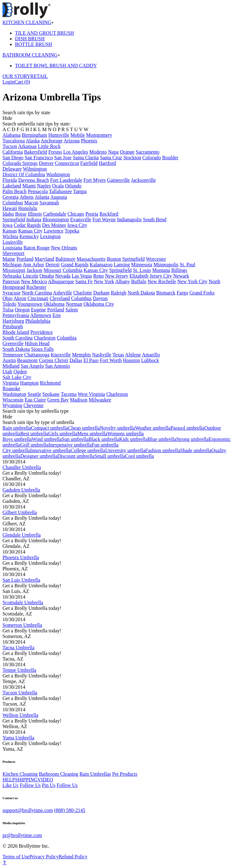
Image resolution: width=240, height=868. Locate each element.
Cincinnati (38, 298)
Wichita (10, 236)
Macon (31, 203)
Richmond (50, 383)
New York (104, 281)
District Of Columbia (24, 174)
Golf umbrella (34, 445)
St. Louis (142, 270)
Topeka (72, 231)
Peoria (92, 214)
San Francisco (39, 158)
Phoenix (89, 141)
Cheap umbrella (84, 428)
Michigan (12, 265)
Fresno (55, 152)
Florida (10, 180)
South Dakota (16, 349)
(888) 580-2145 (70, 810)
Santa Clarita (86, 158)
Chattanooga (37, 355)
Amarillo (151, 355)
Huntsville (59, 135)
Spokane (51, 394)
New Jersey (117, 276)
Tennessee (13, 355)
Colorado (152, 158)
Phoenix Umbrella (21, 557)
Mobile (77, 135)
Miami (29, 186)
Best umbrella (34, 434)
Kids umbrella (134, 439)
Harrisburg (13, 321)
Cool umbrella (139, 456)
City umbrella (16, 450)
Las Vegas (82, 276)
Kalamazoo (101, 265)
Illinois (35, 214)
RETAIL (39, 76)
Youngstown (30, 304)
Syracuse (12, 293)
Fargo (182, 293)
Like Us (10, 785)
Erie (57, 315)
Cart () (22, 82)
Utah (7, 372)
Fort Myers (95, 180)
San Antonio (57, 366)
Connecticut (67, 163)
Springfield (14, 220)
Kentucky (29, 236)
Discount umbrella (76, 456)
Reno (98, 276)
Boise (21, 214)
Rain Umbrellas (95, 774)
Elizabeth (139, 276)
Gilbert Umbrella (20, 512)
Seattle (34, 394)
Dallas (76, 360)
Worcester (156, 259)
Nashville (102, 355)
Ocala (58, 186)
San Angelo (32, 366)
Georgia (10, 197)
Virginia (11, 383)
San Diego (13, 158)
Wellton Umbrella (20, 715)
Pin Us (49, 785)
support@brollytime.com (28, 810)
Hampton (29, 383)
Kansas (10, 231)
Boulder (170, 158)
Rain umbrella (17, 428)
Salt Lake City (17, 377)
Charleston (45, 338)
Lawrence (54, 231)
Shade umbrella (196, 450)
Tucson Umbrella (20, 693)
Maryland (44, 259)
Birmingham (35, 135)
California (13, 152)
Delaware (12, 169)
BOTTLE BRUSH (34, 44)
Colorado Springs (20, 163)
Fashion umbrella (163, 450)
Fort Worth (111, 360)
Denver (46, 163)
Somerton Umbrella (22, 625)
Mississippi (14, 270)
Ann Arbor (33, 265)
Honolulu (27, 208)
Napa (113, 152)
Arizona (72, 141)
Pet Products (125, 774)
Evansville (81, 220)
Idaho (8, 214)
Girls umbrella (63, 434)
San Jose (63, 158)
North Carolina (37, 293)
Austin (9, 360)
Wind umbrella (47, 439)
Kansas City (30, 231)
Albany (122, 281)
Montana (161, 270)
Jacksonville (143, 180)
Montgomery (99, 135)
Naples (44, 186)
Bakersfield (36, 152)
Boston (114, 259)
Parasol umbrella (187, 428)
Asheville (62, 293)
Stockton (132, 158)
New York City (192, 281)
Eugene (38, 310)
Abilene (133, 355)
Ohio (7, 298)
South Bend (155, 220)
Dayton (100, 298)
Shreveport (13, 253)
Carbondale (55, 214)
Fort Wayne (104, 220)
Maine (9, 259)
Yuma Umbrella (18, 738)
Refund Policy (73, 857)
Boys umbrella (17, 439)
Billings (179, 270)
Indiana (34, 220)
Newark (181, 276)
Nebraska (12, 276)
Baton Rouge (37, 248)
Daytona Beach (33, 180)
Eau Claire (35, 400)
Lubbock (150, 360)
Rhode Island (16, 332)
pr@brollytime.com (22, 835)
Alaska (33, 141)
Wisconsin (13, 400)
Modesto (98, 152)
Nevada (63, 276)
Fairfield (89, 163)
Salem (72, 310)
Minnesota (142, 265)
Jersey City (161, 276)
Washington (58, 174)
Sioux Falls (42, 349)
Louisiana (12, 248)
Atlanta (42, 197)
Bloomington (56, 220)
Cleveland (60, 298)
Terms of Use (16, 857)
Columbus (13, 203)
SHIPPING (26, 780)
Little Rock (49, 146)
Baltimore (65, 259)
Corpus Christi (53, 360)
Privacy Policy (44, 857)
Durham (101, 293)
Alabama (12, 135)
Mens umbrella (92, 434)
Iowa (7, 225)
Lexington (50, 236)
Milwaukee (100, 400)
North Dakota (141, 293)
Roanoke (11, 388)
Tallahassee (61, 191)
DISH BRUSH (30, 39)
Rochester (36, 287)
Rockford (109, 214)
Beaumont (27, 360)
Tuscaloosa (14, 141)
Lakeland (12, 186)
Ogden (20, 372)
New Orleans (64, 248)
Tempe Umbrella (19, 670)
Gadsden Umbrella (21, 490)
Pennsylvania (16, 315)
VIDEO (45, 780)
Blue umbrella (162, 439)
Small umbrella (110, 456)
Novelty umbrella (117, 428)
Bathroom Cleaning (58, 774)
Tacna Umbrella (18, 648)
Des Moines (54, 225)
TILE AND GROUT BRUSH (45, 33)
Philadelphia (38, 321)
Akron (20, 298)
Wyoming (12, 405)
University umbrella (125, 450)
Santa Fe (84, 281)
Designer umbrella (39, 456)
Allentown (41, 315)
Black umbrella (104, 439)
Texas (118, 355)
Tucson (10, 146)
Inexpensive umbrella (70, 445)
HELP (9, 780)
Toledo (9, 304)
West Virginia (91, 394)
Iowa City (77, 225)
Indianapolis (129, 220)
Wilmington (35, 169)
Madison (79, 400)
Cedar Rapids (27, 225)
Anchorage (52, 141)
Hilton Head (37, 343)
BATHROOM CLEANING (31, 55)
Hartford (107, 163)
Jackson (35, 270)
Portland (25, 259)
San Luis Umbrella (21, 580)
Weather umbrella (153, 428)
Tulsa (8, 310)
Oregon (22, 310)
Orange (127, 152)
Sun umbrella (75, 439)
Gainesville (119, 180)
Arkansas (27, 146)
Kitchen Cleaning (20, 774)
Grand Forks (202, 293)
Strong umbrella (192, 439)
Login (8, 82)
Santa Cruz (111, 158)
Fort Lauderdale (66, 180)
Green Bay (58, 400)
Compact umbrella (50, 428)
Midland (11, 366)
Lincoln (30, 276)
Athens (26, 197)
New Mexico (34, 281)
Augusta (59, 197)
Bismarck (166, 293)
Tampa (80, 191)
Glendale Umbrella (22, 535)
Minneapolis (166, 265)
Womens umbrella (125, 434)
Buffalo (139, 281)
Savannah (49, 203)
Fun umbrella (105, 445)
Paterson (11, 281)
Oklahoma (54, 304)
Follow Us (30, 785)
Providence (42, 332)
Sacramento (148, 152)
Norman (74, 304)
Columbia (72, 270)
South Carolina (17, 338)
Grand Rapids (75, 265)
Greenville (13, 343)
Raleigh (119, 293)
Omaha (47, 276)
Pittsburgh (13, 327)
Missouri (53, 270)
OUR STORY (16, 76)
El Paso (91, 360)
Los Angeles (76, 152)
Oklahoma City (99, 304)
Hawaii (10, 208)
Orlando (73, 186)
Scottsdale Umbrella (23, 602)
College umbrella (88, 450)
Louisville (13, 242)
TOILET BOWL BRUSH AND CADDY (56, 66)
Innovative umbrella (50, 450)
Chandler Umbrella (22, 467)
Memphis (81, 355)
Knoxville (61, 355)
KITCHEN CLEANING (28, 22)
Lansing (122, 265)
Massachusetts (91, 259)
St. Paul (187, 265)
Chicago (76, 214)
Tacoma (68, 394)
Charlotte (83, 293)
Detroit (52, 265)
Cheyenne (33, 405)
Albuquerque (61, 281)
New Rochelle (162, 281)
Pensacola (38, 191)
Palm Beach (15, 191)
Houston (132, 360)
